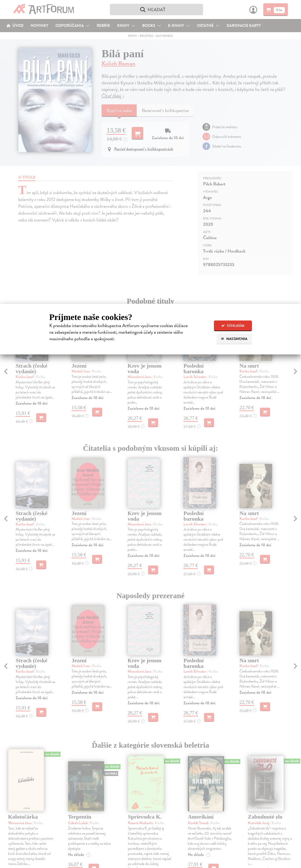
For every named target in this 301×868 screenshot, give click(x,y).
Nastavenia (234, 339)
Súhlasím (233, 326)
